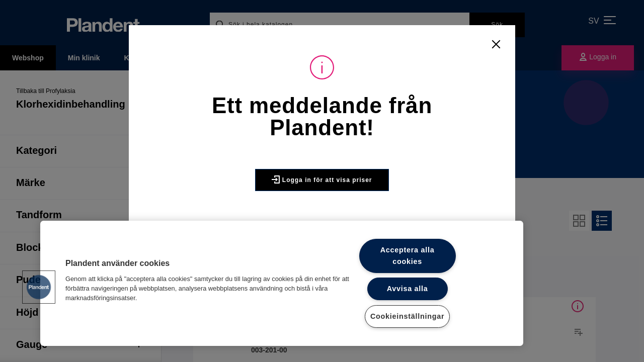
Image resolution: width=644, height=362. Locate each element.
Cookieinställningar (407, 316)
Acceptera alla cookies (408, 256)
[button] (39, 287)
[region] (282, 283)
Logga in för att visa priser (322, 179)
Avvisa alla (408, 289)
